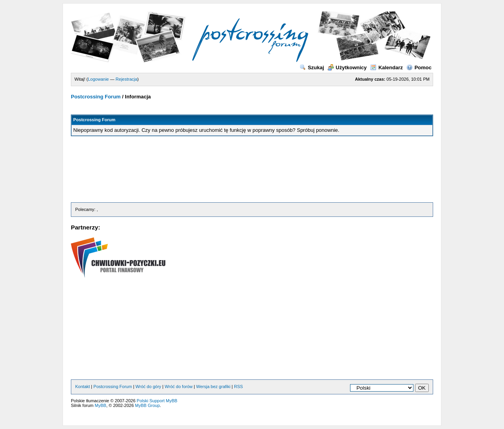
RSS (238, 386)
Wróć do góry (148, 386)
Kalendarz (386, 67)
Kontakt (82, 386)
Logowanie (98, 79)
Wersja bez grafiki (213, 386)
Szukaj (312, 67)
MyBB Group (147, 405)
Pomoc (419, 67)
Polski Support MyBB (157, 401)
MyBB (101, 405)
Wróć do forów (179, 386)
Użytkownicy (347, 67)
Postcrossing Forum (96, 97)
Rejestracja (127, 79)
